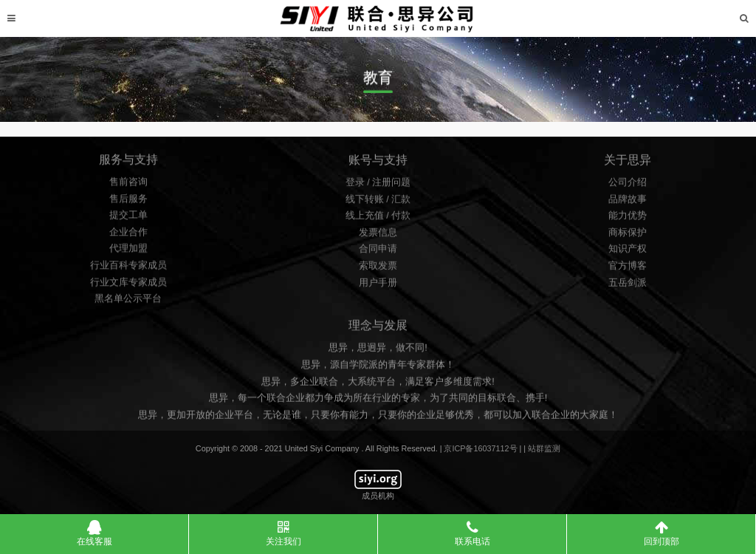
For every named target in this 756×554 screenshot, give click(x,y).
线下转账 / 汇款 (378, 202)
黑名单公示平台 (128, 304)
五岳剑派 (628, 286)
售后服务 (128, 203)
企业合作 (128, 236)
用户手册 (378, 286)
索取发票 (378, 270)
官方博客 (628, 270)
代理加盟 (128, 253)
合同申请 (378, 253)
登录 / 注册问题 (378, 185)
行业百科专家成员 (128, 270)
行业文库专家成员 (128, 287)
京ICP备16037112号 (480, 448)
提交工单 (128, 219)
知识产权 (628, 253)
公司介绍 (628, 185)
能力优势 (628, 219)
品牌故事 (628, 202)
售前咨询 (128, 186)
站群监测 (544, 448)
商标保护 (628, 236)
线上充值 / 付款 (378, 219)
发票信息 (378, 236)
